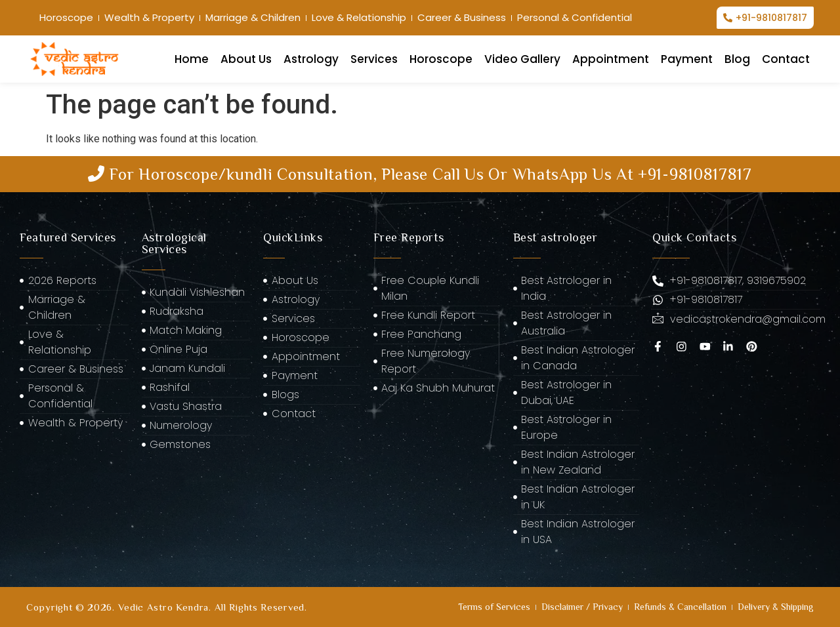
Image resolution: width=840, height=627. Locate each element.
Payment (687, 59)
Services (374, 59)
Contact (786, 59)
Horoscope (441, 59)
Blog (737, 59)
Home (192, 59)
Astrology (311, 59)
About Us (246, 59)
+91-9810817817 (695, 174)
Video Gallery (522, 59)
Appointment (611, 59)
